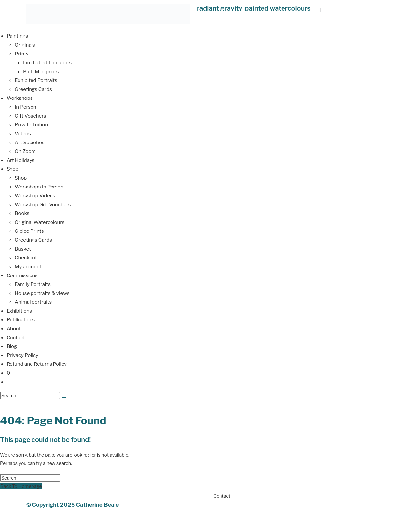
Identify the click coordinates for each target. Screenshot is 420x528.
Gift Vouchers (31, 116)
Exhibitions (19, 311)
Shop (12, 169)
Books (22, 213)
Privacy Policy (22, 355)
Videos (23, 134)
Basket (23, 249)
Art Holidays (21, 160)
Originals (25, 45)
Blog (12, 346)
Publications (21, 320)
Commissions (22, 275)
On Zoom (25, 151)
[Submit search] (64, 397)
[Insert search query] (30, 396)
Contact (16, 338)
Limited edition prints (47, 63)
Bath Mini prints (41, 72)
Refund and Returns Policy (37, 364)
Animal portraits (33, 302)
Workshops (20, 98)
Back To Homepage (21, 486)
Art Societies (30, 143)
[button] (321, 10)
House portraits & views (42, 293)
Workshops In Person (39, 187)
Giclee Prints (29, 231)
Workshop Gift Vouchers (43, 205)
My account (28, 267)
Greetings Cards (33, 89)
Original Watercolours (40, 222)
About (14, 329)
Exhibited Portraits (36, 80)
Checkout (26, 258)
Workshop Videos (35, 196)
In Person (26, 107)
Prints (22, 54)
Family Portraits (33, 284)
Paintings (17, 36)
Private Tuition (31, 125)
